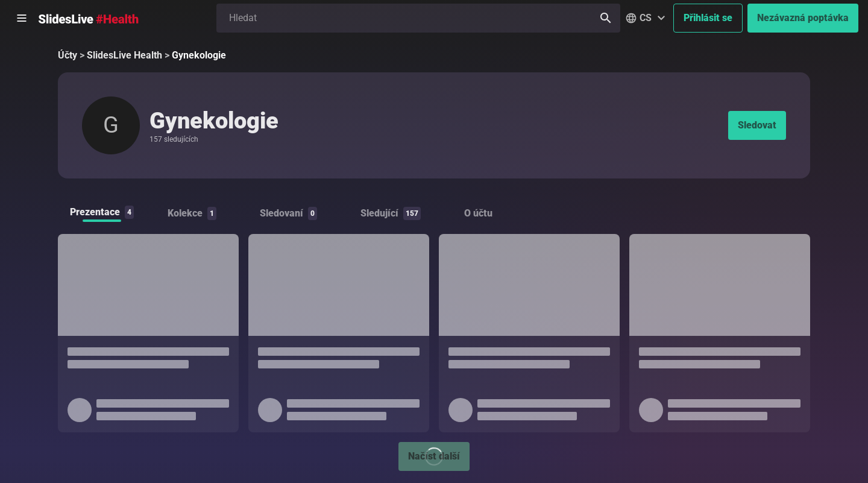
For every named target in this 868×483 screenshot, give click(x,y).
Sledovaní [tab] (288, 213)
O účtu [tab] (478, 213)
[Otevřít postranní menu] (22, 18)
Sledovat (757, 125)
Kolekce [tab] (192, 213)
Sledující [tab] (391, 213)
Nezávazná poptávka (803, 18)
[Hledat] (606, 18)
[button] (647, 18)
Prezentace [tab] (102, 212)
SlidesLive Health (124, 55)
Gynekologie (199, 55)
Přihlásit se (708, 18)
